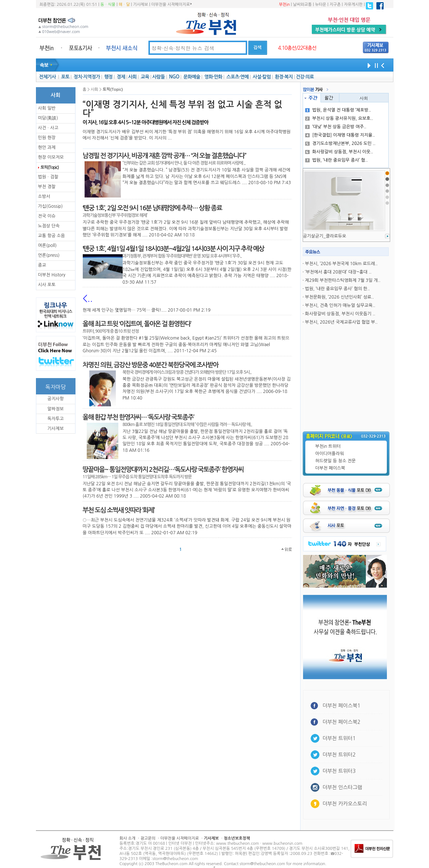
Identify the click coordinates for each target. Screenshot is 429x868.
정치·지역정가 (87, 77)
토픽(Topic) (50, 167)
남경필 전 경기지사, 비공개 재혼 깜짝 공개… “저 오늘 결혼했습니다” (164, 156)
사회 (132, 77)
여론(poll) (48, 246)
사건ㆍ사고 (48, 128)
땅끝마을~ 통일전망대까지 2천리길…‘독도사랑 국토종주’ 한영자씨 (163, 470)
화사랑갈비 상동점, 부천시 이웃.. (339, 152)
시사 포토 (47, 285)
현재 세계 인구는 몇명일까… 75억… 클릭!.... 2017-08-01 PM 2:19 (147, 310)
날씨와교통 (302, 5)
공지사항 (55, 399)
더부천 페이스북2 (342, 722)
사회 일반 (47, 108)
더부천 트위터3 (339, 771)
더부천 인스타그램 (342, 787)
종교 (42, 265)
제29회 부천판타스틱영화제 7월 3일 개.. (343, 280)
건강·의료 (305, 77)
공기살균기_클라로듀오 (325, 236)
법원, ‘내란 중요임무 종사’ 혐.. (336, 160)
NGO (174, 77)
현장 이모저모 (51, 157)
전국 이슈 (47, 216)
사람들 (158, 77)
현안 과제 (47, 147)
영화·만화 (213, 77)
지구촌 (335, 5)
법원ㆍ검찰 (48, 177)
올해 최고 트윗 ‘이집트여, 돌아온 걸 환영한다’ (137, 324)
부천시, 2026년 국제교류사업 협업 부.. (341, 322)
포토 (65, 77)
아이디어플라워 (330, 454)
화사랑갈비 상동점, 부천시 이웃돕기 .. (340, 314)
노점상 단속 (49, 226)
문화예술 (192, 77)
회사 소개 (127, 838)
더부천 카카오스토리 (345, 804)
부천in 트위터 (328, 446)
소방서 (44, 196)
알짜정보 (55, 409)
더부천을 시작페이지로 (171, 4)
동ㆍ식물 (108, 5)
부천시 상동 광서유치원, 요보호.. (339, 118)
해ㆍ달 (124, 5)
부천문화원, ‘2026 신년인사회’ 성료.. (339, 297)
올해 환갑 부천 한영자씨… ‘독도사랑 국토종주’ (138, 417)
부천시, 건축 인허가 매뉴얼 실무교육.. (340, 305)
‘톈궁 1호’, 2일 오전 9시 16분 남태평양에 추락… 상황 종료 (152, 208)
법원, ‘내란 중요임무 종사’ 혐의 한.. (337, 289)
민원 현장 (47, 138)
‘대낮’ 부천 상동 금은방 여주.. (336, 127)
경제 (121, 77)
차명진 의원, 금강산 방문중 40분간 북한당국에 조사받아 (151, 365)
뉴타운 (321, 5)
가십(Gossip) (50, 206)
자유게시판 (354, 5)
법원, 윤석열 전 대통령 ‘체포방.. (338, 110)
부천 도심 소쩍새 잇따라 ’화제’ (119, 510)
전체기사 (47, 77)
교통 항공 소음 (52, 236)
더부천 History (52, 275)
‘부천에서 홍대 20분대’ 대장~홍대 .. (338, 272)
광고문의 (148, 838)
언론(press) (49, 255)
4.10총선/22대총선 (297, 48)
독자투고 (55, 419)
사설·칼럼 (262, 77)
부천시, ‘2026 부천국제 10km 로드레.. (341, 264)
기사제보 (141, 5)
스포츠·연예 (238, 77)
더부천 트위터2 (339, 755)
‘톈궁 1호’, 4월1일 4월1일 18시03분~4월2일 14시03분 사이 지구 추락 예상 (173, 249)
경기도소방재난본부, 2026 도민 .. (340, 143)
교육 (145, 77)
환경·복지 (284, 77)
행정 (108, 77)
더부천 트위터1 (339, 738)
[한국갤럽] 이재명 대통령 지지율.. (340, 135)
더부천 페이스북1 (342, 706)
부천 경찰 (47, 187)
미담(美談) (48, 118)
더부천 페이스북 (330, 468)
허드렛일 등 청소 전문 (336, 461)
